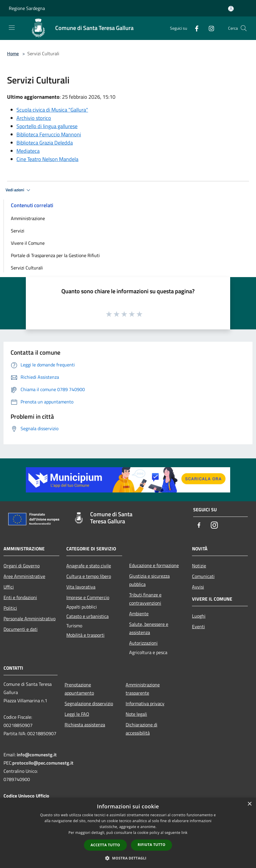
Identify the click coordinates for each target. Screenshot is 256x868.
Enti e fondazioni (20, 597)
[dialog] (128, 833)
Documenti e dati (21, 629)
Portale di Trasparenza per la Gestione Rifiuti (55, 255)
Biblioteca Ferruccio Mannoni (49, 134)
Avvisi (198, 587)
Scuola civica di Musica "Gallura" (52, 110)
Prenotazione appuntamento (79, 689)
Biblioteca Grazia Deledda (45, 143)
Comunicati (203, 576)
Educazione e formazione (154, 565)
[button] (128, 858)
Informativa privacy (145, 703)
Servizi (18, 231)
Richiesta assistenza (85, 725)
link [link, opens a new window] (185, 833)
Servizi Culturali (27, 268)
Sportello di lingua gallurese (47, 126)
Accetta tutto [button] (105, 845)
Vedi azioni (19, 190)
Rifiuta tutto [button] (152, 845)
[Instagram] (209, 28)
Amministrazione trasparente (143, 689)
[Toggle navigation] (12, 28)
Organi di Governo (22, 566)
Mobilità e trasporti (85, 635)
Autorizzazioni (143, 643)
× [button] (249, 804)
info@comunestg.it (37, 755)
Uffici (9, 587)
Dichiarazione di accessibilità (142, 729)
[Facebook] (194, 28)
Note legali (136, 714)
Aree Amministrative (24, 576)
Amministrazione (28, 218)
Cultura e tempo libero (89, 576)
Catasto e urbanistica (87, 616)
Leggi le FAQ (77, 714)
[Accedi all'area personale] (231, 9)
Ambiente (139, 614)
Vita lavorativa (81, 587)
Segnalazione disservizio (89, 703)
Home (13, 53)
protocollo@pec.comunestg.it (43, 763)
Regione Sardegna (27, 8)
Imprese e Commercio (88, 597)
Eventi (198, 626)
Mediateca (28, 151)
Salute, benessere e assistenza (149, 628)
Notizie (199, 566)
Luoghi (199, 616)
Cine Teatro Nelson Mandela (47, 159)
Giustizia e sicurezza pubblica (149, 580)
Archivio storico (34, 118)
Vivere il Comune (28, 243)
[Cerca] (244, 28)
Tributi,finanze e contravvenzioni (145, 599)
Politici (10, 608)
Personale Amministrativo (30, 619)
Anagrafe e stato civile (89, 566)
